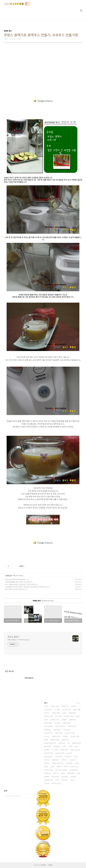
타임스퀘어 (56, 713)
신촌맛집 (70, 763)
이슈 (76, 757)
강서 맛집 (56, 777)
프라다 (74, 706)
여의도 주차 (73, 726)
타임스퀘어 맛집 (58, 763)
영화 (78, 716)
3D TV (56, 773)
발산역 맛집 (49, 753)
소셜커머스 (49, 710)
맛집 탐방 (57, 730)
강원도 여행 (75, 736)
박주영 (58, 723)
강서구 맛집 (49, 770)
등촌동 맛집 (49, 780)
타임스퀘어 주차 (50, 743)
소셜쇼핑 (73, 760)
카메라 (66, 736)
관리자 (50, 865)
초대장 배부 (74, 770)
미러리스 (65, 780)
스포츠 (47, 736)
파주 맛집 (59, 733)
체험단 (47, 777)
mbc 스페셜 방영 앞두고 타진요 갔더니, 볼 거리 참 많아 (20, 584)
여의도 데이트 (61, 726)
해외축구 (73, 720)
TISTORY (43, 865)
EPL (46, 706)
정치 (65, 713)
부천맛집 (65, 777)
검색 (40, 796)
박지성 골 (75, 767)
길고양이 (69, 757)
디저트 (58, 710)
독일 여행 (64, 750)
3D (77, 746)
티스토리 (59, 716)
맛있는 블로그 (14, 637)
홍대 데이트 (77, 743)
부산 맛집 (67, 730)
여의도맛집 (67, 723)
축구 (65, 746)
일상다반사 (49, 723)
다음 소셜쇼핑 (75, 750)
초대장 (47, 750)
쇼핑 (73, 780)
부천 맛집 (66, 706)
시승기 (47, 713)
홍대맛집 (48, 730)
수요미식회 (67, 710)
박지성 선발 (57, 783)
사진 (63, 773)
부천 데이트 (49, 733)
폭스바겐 (48, 746)
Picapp (55, 750)
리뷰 (79, 773)
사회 (58, 780)
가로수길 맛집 (70, 733)
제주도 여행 (69, 716)
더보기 (78, 703)
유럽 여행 (77, 710)
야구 (67, 767)
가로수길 (48, 773)
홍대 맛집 (66, 740)
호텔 (53, 767)
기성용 (47, 783)
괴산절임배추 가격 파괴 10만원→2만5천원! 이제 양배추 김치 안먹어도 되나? (26, 587)
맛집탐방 (57, 746)
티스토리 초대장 (61, 770)
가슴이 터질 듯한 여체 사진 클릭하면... (16, 579)
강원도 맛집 (60, 753)
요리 (46, 720)
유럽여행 (71, 773)
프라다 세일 (49, 716)
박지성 (47, 760)
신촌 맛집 (62, 743)
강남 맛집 (59, 757)
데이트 (60, 767)
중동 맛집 (56, 760)
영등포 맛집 (55, 720)
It (69, 743)
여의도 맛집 (55, 706)
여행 (46, 740)
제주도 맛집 (57, 736)
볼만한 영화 (55, 740)
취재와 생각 (9, 575)
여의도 (47, 763)
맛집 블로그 (49, 757)
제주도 (65, 760)
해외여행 (73, 713)
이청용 (74, 777)
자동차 (65, 720)
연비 (46, 767)
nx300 (69, 753)
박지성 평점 (49, 726)
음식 (77, 763)
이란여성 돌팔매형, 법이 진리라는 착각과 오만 (18, 582)
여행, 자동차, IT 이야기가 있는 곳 (19, 640)
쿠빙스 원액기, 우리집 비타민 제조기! (15, 589)
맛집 (71, 746)
